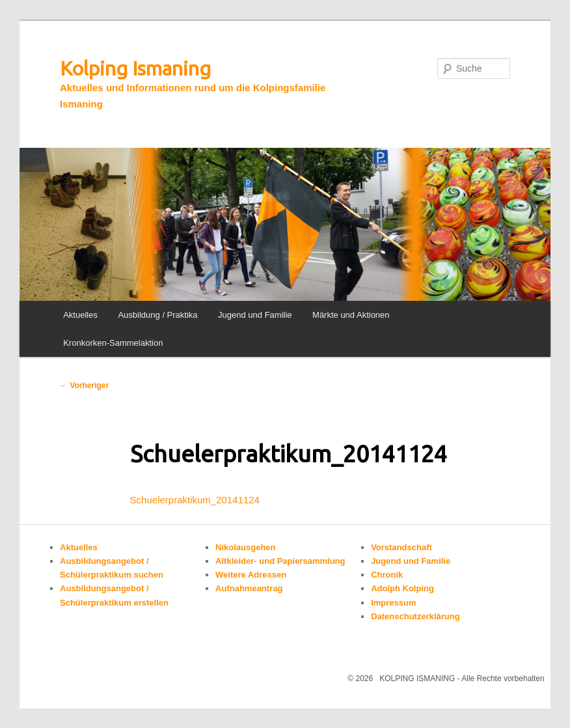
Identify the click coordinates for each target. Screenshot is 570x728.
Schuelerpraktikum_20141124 (195, 500)
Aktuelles (80, 315)
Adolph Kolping (402, 588)
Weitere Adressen (251, 575)
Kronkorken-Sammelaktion (113, 343)
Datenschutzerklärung (415, 616)
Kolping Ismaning (135, 68)
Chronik (387, 575)
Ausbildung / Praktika (157, 315)
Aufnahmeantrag (249, 588)
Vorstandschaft (401, 547)
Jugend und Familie (255, 315)
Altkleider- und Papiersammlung (280, 561)
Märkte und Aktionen (351, 315)
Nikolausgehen (245, 547)
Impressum (393, 603)
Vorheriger (84, 385)
